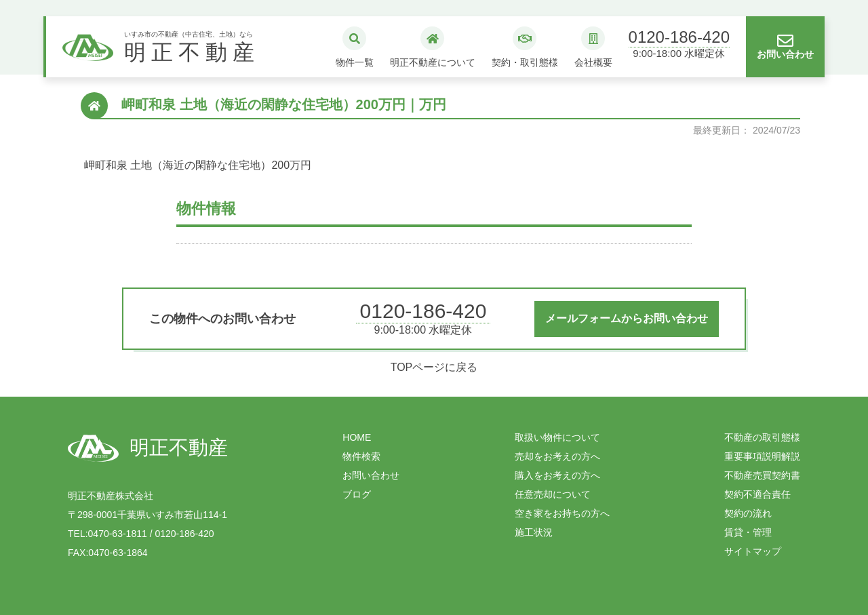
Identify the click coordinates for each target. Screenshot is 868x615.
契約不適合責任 (757, 494)
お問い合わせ (371, 475)
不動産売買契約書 (762, 475)
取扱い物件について (557, 437)
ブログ (357, 494)
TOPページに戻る (434, 367)
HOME (357, 437)
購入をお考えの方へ (557, 475)
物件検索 (361, 456)
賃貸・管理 (748, 532)
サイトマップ (753, 551)
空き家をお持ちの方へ (562, 513)
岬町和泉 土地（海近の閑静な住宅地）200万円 (198, 165)
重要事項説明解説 (762, 456)
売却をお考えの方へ (557, 456)
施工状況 (534, 532)
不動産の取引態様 (762, 437)
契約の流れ (748, 513)
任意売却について (553, 494)
